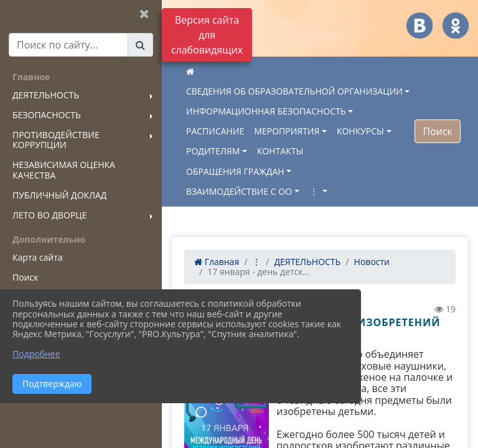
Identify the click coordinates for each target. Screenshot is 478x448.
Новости (372, 262)
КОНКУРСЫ (360, 131)
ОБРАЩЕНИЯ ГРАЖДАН (235, 171)
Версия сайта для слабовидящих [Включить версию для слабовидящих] (207, 35)
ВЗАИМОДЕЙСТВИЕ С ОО (239, 191)
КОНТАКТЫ (280, 151)
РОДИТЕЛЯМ (213, 151)
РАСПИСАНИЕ (215, 131)
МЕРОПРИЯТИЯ (287, 131)
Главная (217, 262)
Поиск (437, 131)
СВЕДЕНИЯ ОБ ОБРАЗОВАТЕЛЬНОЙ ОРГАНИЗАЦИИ (294, 91)
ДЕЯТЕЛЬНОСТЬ (307, 262)
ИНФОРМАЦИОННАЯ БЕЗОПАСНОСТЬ (266, 111)
